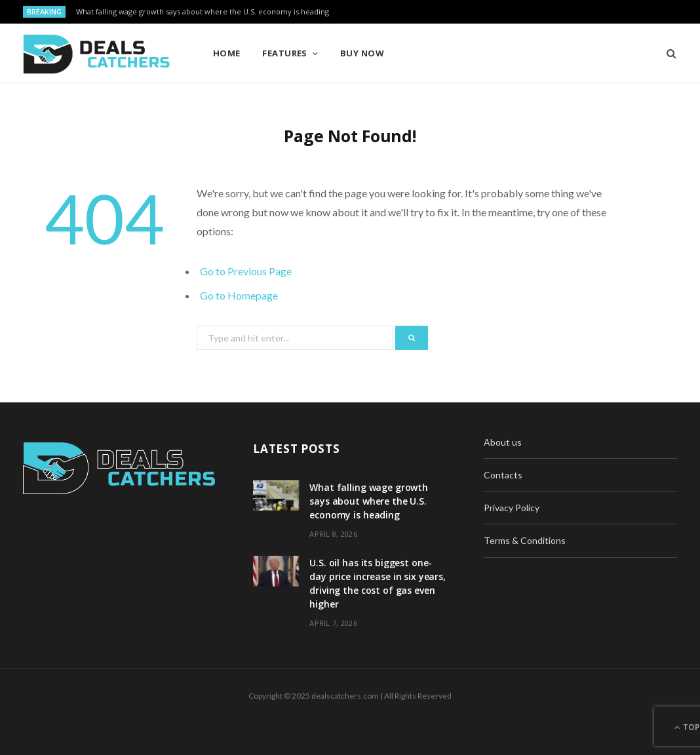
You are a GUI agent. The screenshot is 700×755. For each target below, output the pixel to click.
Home (227, 53)
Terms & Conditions (525, 540)
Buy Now (362, 53)
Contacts (503, 475)
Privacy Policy (512, 508)
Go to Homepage (239, 295)
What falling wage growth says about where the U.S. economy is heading (203, 12)
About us (503, 442)
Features (285, 53)
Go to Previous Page (246, 271)
